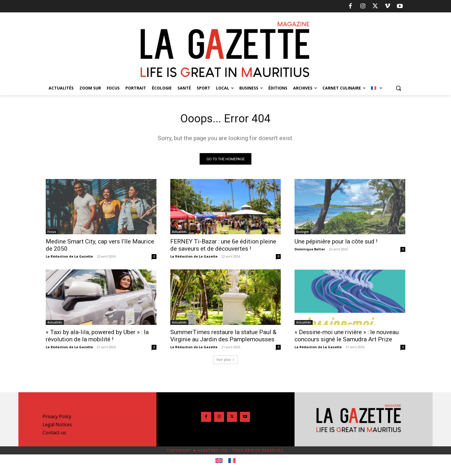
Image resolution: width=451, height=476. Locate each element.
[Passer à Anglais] (219, 461)
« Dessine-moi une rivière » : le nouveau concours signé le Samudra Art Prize (347, 336)
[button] (398, 88)
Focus (52, 232)
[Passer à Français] (232, 461)
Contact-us (54, 433)
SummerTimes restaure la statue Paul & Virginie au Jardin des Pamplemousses (223, 336)
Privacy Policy (57, 417)
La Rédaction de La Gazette (69, 257)
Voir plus (225, 360)
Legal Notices (57, 425)
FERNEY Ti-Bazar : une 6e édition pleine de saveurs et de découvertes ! (223, 246)
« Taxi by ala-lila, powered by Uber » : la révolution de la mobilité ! (97, 336)
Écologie (302, 232)
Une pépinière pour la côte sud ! (336, 242)
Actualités (179, 232)
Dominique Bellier (310, 250)
